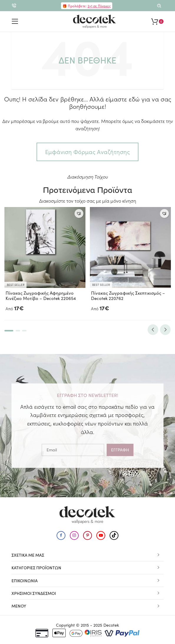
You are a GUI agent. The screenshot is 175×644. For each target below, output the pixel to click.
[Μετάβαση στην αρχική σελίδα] (95, 21)
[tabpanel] (45, 260)
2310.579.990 (14, 7)
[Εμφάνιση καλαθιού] (157, 21)
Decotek (111, 625)
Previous (153, 330)
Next (165, 330)
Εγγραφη (120, 450)
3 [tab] (24, 331)
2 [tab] (18, 331)
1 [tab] (9, 331)
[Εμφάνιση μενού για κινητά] (15, 21)
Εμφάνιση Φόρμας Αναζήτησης (87, 152)
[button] (79, 213)
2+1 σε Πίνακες (99, 6)
